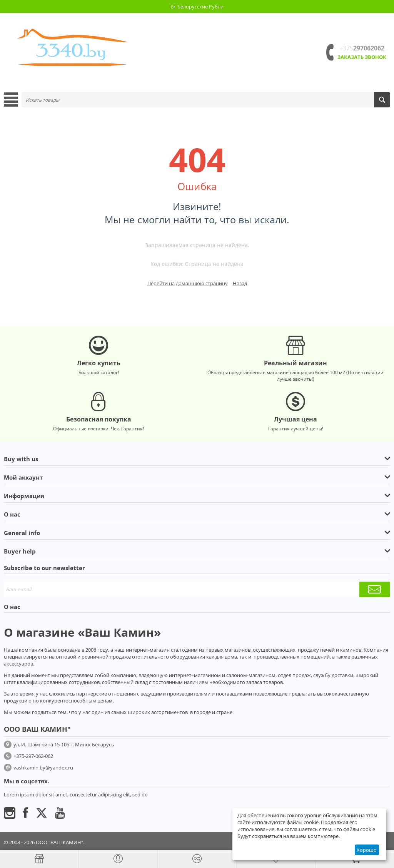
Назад (240, 283)
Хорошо (367, 850)
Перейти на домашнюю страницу (188, 283)
